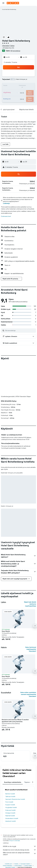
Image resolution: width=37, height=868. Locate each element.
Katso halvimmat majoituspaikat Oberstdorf (31, 649)
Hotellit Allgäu (28, 866)
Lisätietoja (6, 203)
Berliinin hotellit (10, 794)
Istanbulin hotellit (11, 821)
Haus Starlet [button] (6, 631)
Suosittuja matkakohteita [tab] (13, 782)
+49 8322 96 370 (8, 48)
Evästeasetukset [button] (6, 216)
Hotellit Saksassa (7, 866)
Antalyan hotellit (10, 813)
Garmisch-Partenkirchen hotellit (15, 799)
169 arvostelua (15, 51)
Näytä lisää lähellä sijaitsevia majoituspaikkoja (30, 604)
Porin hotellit (9, 802)
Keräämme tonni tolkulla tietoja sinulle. (19, 850)
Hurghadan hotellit (11, 807)
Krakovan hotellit (11, 810)
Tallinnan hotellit (10, 796)
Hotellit (16, 864)
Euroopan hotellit (25, 864)
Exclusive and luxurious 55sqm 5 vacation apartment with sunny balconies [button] (15, 721)
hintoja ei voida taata (14, 841)
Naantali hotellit (10, 816)
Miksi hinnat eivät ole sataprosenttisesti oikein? (19, 854)
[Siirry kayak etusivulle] (13, 3)
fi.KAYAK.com (8, 864)
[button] (3, 3)
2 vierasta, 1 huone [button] (10, 62)
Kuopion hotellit (10, 805)
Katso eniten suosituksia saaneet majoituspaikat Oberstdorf (28, 694)
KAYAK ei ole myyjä (19, 846)
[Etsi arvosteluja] (20, 330)
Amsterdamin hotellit (12, 818)
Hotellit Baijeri (18, 866)
